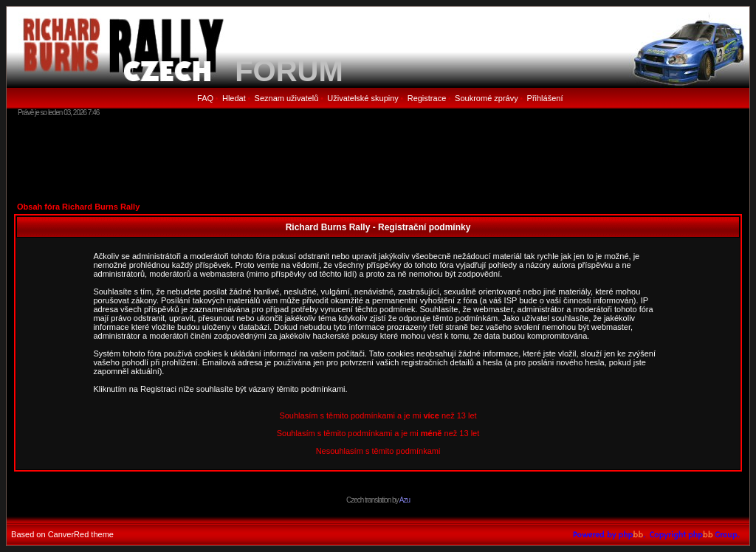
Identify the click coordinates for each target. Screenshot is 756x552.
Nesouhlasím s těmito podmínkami (378, 451)
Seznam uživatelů (287, 98)
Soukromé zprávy (487, 98)
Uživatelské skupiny (363, 98)
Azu (405, 500)
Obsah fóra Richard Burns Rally (78, 207)
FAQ (205, 98)
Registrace (427, 98)
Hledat (234, 98)
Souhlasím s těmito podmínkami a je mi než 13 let (378, 415)
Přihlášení (545, 98)
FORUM (289, 71)
